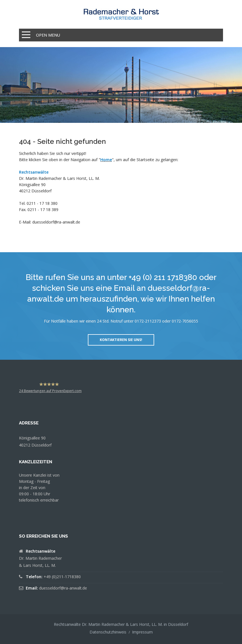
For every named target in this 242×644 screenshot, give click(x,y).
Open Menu (48, 35)
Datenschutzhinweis (108, 632)
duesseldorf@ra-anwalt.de (56, 222)
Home (106, 160)
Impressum (142, 632)
